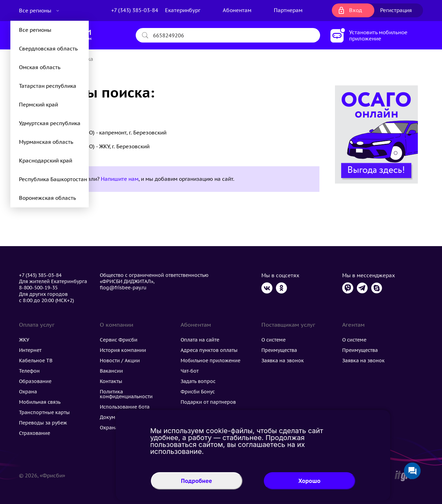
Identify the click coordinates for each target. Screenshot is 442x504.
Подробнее (196, 481)
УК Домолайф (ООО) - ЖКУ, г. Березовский (96, 146)
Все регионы (36, 11)
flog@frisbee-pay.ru (123, 288)
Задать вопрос (198, 381)
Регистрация (396, 10)
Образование (35, 381)
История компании (123, 350)
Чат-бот (190, 371)
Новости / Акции (120, 361)
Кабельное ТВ (36, 361)
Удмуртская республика (50, 123)
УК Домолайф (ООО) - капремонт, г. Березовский (105, 133)
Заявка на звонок (283, 361)
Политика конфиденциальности (126, 394)
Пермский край (39, 105)
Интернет (30, 350)
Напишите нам (120, 179)
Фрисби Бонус (198, 392)
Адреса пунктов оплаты (209, 350)
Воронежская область (47, 198)
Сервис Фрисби (119, 340)
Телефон (29, 371)
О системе (273, 340)
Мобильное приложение (210, 361)
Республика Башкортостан (53, 179)
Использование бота (125, 407)
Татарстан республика (48, 86)
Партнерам (288, 10)
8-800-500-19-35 (38, 288)
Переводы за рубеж (43, 423)
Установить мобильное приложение (378, 35)
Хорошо (309, 481)
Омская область (40, 67)
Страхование (35, 433)
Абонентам (237, 10)
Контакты (111, 381)
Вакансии (111, 371)
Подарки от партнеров (208, 402)
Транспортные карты (44, 412)
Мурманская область (46, 142)
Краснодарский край (46, 161)
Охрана (28, 392)
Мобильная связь (40, 402)
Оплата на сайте (200, 340)
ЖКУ (24, 340)
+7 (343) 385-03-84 (135, 10)
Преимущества (279, 350)
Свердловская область (48, 49)
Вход (355, 10)
